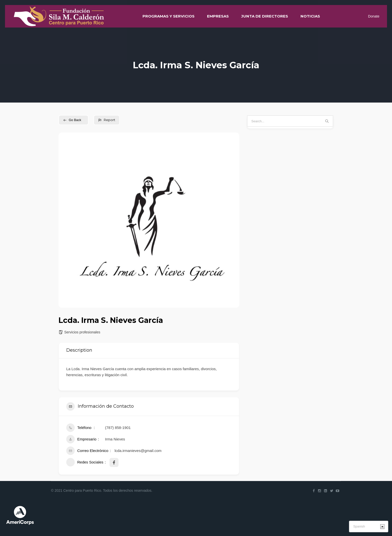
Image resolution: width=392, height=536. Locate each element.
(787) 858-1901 (118, 428)
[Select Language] (369, 526)
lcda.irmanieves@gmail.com (138, 451)
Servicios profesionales (82, 332)
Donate (374, 16)
